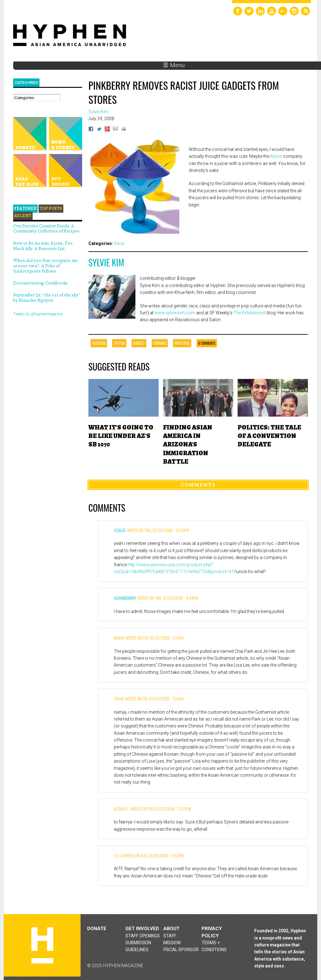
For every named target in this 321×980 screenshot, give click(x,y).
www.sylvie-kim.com (175, 313)
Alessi (276, 156)
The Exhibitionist (250, 313)
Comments (198, 485)
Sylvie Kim (106, 262)
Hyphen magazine (42, 945)
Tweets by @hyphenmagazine (38, 314)
